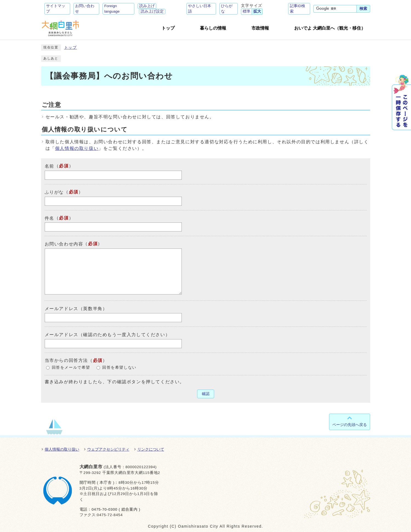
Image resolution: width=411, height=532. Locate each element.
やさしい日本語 (200, 9)
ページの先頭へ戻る (350, 425)
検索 (363, 9)
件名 (49, 218)
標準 (246, 11)
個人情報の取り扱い (77, 148)
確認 (206, 394)
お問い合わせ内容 (64, 244)
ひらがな (227, 9)
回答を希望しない (119, 367)
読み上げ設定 (152, 11)
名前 (49, 166)
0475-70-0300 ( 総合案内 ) (116, 509)
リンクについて (151, 449)
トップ (71, 48)
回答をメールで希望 (71, 367)
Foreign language (112, 9)
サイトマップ (56, 9)
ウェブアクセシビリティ (108, 449)
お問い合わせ (85, 9)
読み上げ (147, 6)
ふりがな (54, 192)
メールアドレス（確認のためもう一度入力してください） (107, 335)
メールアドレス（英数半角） (76, 309)
